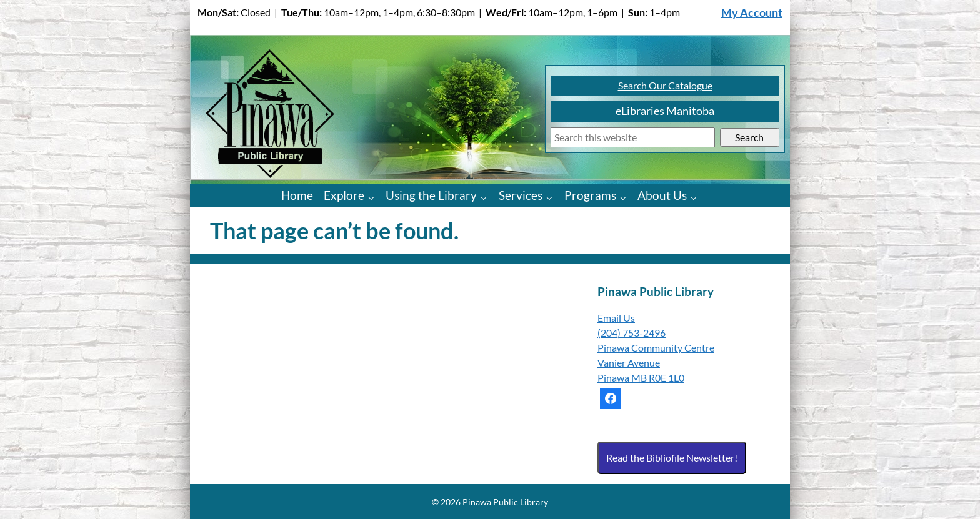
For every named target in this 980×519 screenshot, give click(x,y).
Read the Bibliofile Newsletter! (672, 457)
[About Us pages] (697, 197)
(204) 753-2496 (632, 333)
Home (297, 195)
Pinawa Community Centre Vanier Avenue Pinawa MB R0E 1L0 (656, 363)
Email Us (616, 318)
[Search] (633, 138)
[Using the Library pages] (487, 197)
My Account (752, 13)
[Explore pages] (374, 197)
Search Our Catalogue (665, 85)
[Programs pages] (626, 197)
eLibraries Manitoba (665, 111)
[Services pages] (552, 197)
